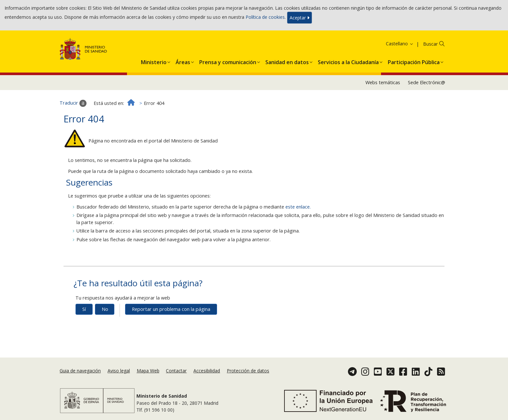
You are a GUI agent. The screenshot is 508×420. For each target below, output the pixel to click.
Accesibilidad (207, 371)
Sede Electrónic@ (427, 82)
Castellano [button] (400, 44)
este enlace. (298, 207)
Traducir (73, 103)
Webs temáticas (383, 82)
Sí (84, 309)
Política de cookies (265, 17)
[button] (154, 61)
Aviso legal (119, 371)
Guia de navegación (80, 371)
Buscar (430, 44)
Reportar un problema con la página (171, 309)
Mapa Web (148, 371)
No (105, 309)
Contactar (176, 371)
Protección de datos (248, 371)
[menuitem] (154, 61)
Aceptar (300, 18)
